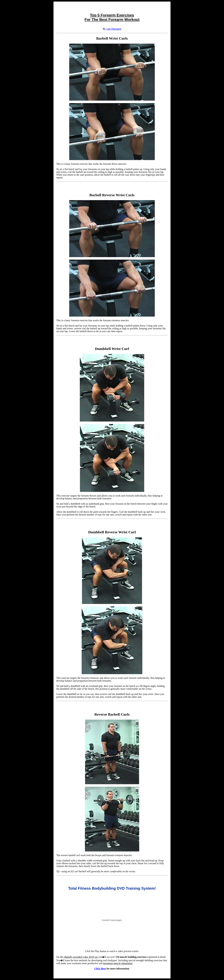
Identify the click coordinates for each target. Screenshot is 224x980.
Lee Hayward (114, 29)
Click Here (100, 969)
